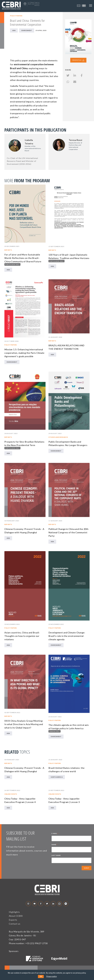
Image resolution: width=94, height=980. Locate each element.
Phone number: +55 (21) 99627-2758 (28, 943)
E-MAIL (55, 834)
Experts (13, 920)
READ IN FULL (78, 60)
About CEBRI (16, 916)
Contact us (15, 924)
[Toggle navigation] (91, 6)
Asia (14, 30)
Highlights (14, 912)
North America (57, 777)
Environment (27, 30)
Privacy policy (52, 976)
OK (41, 976)
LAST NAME (56, 855)
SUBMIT (87, 868)
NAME (55, 845)
